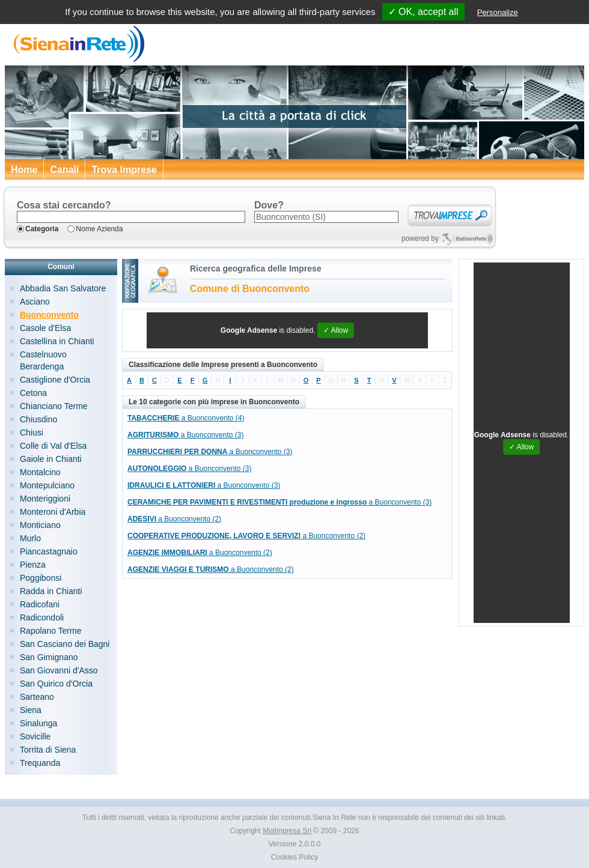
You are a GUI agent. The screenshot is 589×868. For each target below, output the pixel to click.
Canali (64, 170)
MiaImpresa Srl (287, 831)
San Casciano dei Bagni (65, 644)
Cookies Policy (295, 857)
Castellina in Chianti (57, 341)
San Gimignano (49, 657)
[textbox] (131, 217)
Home (24, 170)
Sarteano (37, 697)
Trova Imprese (124, 170)
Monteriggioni (45, 499)
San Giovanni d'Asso (59, 670)
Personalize (498, 12)
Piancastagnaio (49, 551)
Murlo (30, 538)
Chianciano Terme (54, 406)
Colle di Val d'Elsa (53, 446)
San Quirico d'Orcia (56, 684)
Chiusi (32, 432)
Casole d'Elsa (45, 328)
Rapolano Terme (50, 631)
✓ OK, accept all (423, 12)
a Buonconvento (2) (174, 519)
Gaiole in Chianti (51, 459)
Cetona (33, 393)
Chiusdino (38, 419)
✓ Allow (336, 330)
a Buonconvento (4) (186, 418)
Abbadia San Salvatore (63, 288)
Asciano (35, 302)
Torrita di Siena (48, 750)
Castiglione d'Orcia (55, 380)
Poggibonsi (41, 578)
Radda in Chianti (51, 591)
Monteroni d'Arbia (53, 512)
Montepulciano (47, 485)
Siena (31, 710)
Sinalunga (38, 723)
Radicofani (40, 604)
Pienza (33, 565)
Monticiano (40, 525)
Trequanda (40, 763)
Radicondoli (42, 618)
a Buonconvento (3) (185, 435)
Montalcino (40, 472)
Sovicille (35, 736)
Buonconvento (49, 315)
